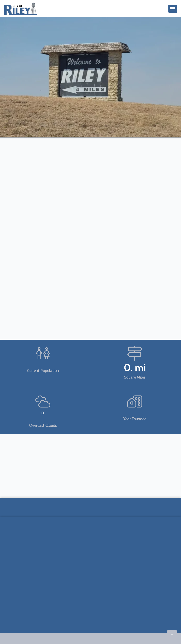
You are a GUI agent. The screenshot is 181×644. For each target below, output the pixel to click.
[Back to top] (172, 635)
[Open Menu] (173, 9)
